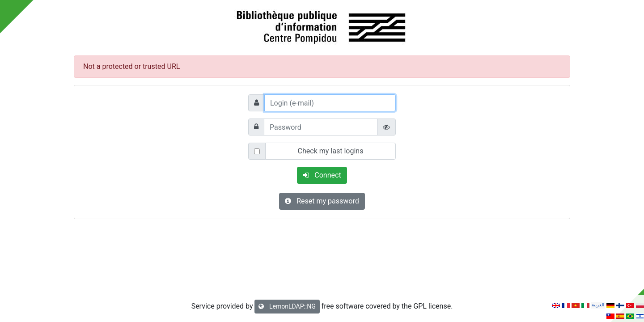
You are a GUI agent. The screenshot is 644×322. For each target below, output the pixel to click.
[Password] (321, 127)
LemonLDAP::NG (287, 306)
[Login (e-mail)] (330, 103)
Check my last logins (331, 151)
